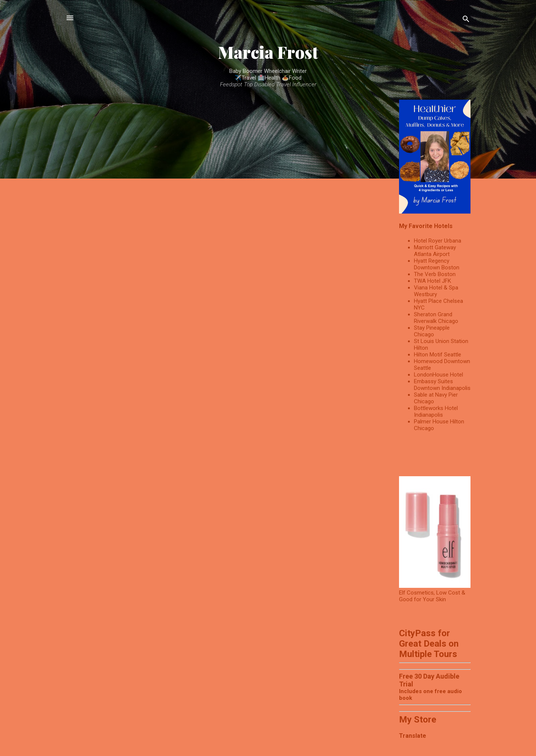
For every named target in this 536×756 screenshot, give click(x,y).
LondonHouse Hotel (438, 375)
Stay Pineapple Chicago (432, 331)
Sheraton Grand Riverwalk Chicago (436, 318)
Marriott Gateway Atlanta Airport (435, 251)
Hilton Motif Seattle (438, 355)
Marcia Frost (268, 52)
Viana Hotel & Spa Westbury (436, 291)
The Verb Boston (435, 274)
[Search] (466, 20)
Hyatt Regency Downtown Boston (437, 264)
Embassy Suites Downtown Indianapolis (442, 385)
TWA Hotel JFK (433, 281)
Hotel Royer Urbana (438, 241)
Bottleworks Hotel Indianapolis (436, 411)
